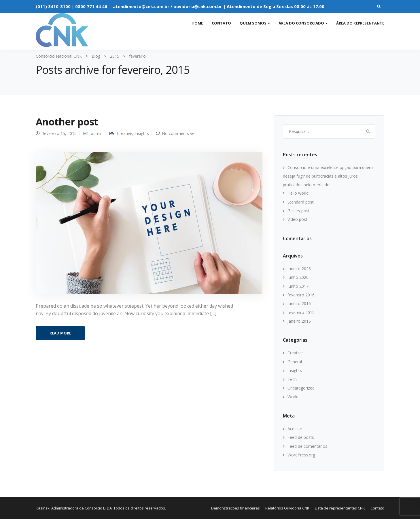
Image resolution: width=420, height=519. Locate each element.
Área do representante (360, 23)
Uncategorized (301, 388)
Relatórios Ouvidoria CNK (287, 508)
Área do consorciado (301, 23)
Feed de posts (301, 437)
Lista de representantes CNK (340, 508)
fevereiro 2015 (301, 312)
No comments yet (179, 133)
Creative (125, 133)
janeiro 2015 (299, 321)
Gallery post (299, 211)
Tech (292, 379)
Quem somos (253, 23)
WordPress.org (301, 455)
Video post (297, 219)
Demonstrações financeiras (235, 508)
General (295, 362)
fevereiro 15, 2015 (60, 133)
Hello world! (298, 193)
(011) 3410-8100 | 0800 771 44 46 (71, 6)
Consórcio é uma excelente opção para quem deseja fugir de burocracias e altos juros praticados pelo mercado (328, 176)
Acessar (295, 429)
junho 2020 (298, 277)
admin (97, 133)
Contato (221, 23)
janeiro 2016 (299, 303)
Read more (60, 333)
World (293, 397)
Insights (142, 133)
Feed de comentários (307, 446)
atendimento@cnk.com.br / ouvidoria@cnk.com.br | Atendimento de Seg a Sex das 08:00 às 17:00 (219, 6)
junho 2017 (298, 286)
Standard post (301, 202)
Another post (67, 122)
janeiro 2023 (299, 269)
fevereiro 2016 (301, 295)
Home (197, 23)
